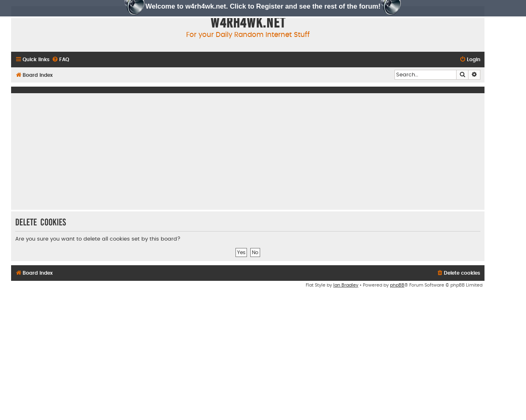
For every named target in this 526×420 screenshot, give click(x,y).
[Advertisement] (248, 151)
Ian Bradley (346, 285)
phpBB (397, 285)
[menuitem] (60, 60)
